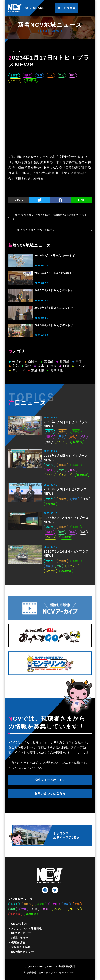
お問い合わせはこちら (50, 793)
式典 (41, 366)
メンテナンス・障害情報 (27, 928)
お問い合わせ (20, 938)
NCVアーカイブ (21, 933)
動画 (72, 75)
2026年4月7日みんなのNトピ (54, 325)
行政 (53, 366)
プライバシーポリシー (40, 967)
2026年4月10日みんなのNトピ (55, 273)
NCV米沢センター (23, 952)
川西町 (27, 75)
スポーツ (15, 80)
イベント (82, 366)
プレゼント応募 (21, 947)
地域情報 (31, 80)
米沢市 (14, 75)
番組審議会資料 (67, 967)
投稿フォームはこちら (50, 780)
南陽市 (33, 362)
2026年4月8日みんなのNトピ (54, 308)
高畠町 (49, 362)
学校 (61, 75)
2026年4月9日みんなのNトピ (54, 290)
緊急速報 (38, 370)
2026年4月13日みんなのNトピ (55, 256)
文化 (50, 75)
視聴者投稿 (18, 942)
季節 (40, 75)
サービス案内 (67, 8)
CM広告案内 (19, 924)
